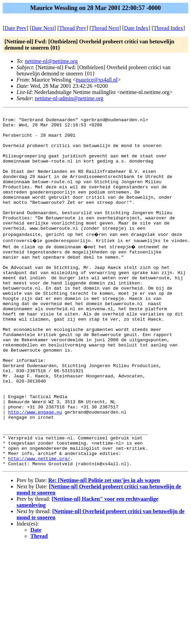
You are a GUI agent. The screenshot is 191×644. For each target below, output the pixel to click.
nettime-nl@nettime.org (51, 61)
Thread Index (168, 28)
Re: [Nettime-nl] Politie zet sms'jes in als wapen (104, 547)
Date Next (43, 28)
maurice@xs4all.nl (97, 80)
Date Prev (16, 28)
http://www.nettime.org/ (39, 524)
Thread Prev (73, 28)
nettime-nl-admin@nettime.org (69, 98)
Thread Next (105, 28)
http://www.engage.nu (35, 469)
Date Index (136, 28)
